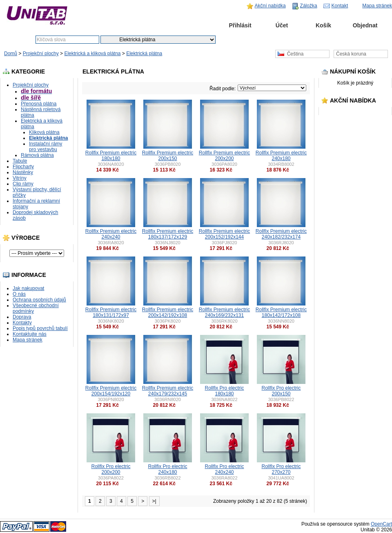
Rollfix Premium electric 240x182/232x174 (281, 234)
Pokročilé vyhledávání (273, 40)
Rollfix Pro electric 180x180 (224, 391)
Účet (282, 25)
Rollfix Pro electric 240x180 (167, 469)
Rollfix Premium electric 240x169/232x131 (224, 312)
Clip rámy (23, 184)
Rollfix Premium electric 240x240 (111, 234)
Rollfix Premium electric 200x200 (224, 156)
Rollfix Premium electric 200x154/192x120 (111, 391)
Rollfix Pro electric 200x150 (281, 391)
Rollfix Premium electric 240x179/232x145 (168, 391)
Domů (198, 25)
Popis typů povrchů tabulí (40, 328)
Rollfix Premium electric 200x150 (168, 156)
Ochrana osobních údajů (39, 300)
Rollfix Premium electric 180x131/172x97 (111, 312)
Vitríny (20, 178)
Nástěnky (23, 172)
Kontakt (340, 6)
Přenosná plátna (39, 104)
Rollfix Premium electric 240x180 (281, 156)
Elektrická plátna (144, 54)
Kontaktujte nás (30, 334)
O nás (19, 294)
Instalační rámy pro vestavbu (46, 147)
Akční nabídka (270, 6)
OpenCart (381, 524)
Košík (323, 25)
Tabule (20, 161)
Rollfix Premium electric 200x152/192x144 (224, 234)
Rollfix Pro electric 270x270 (281, 469)
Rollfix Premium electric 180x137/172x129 (168, 234)
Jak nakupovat (28, 288)
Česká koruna (351, 54)
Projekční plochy (41, 54)
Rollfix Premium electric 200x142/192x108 (168, 312)
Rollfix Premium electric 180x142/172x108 (281, 312)
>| (154, 501)
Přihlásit (240, 25)
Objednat (365, 25)
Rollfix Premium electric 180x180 (111, 156)
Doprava (22, 317)
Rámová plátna (37, 155)
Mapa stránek (377, 6)
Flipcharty (23, 167)
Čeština (291, 54)
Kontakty (22, 323)
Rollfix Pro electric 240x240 (224, 469)
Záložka (309, 6)
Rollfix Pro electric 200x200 (111, 469)
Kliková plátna (44, 132)
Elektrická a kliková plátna (92, 54)
